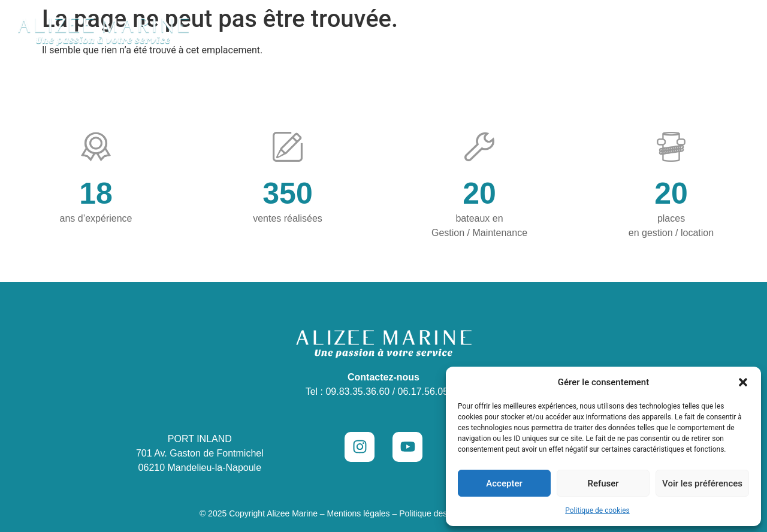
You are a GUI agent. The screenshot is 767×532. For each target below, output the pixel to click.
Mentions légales (359, 513)
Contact (700, 31)
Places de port (570, 31)
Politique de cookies (597, 510)
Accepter (504, 483)
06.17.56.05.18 (430, 392)
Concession (332, 32)
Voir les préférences (702, 483)
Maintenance (420, 31)
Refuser (603, 483)
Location (493, 31)
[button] (743, 382)
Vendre (643, 31)
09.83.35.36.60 (357, 392)
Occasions (249, 31)
